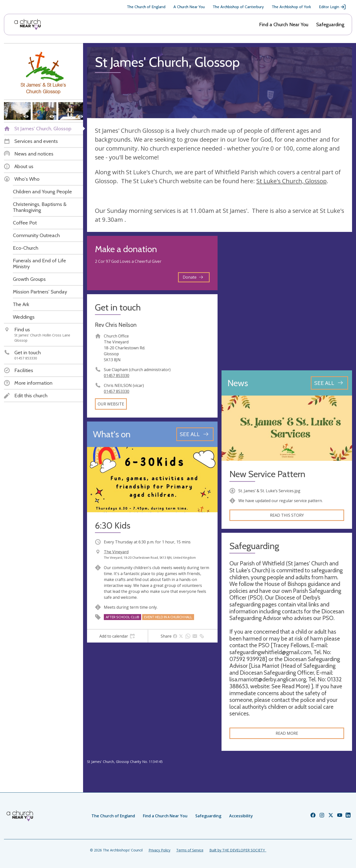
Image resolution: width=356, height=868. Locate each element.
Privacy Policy (159, 850)
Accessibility (241, 816)
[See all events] (195, 434)
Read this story (287, 515)
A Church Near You (189, 7)
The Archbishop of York (291, 7)
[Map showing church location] (287, 301)
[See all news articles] (329, 383)
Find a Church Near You (284, 24)
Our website (111, 404)
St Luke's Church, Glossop (291, 181)
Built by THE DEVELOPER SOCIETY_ (238, 850)
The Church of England (146, 7)
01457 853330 (117, 376)
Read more (287, 733)
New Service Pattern (267, 474)
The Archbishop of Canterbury (238, 7)
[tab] (117, 636)
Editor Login (333, 7)
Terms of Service (190, 850)
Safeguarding (330, 24)
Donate (193, 277)
